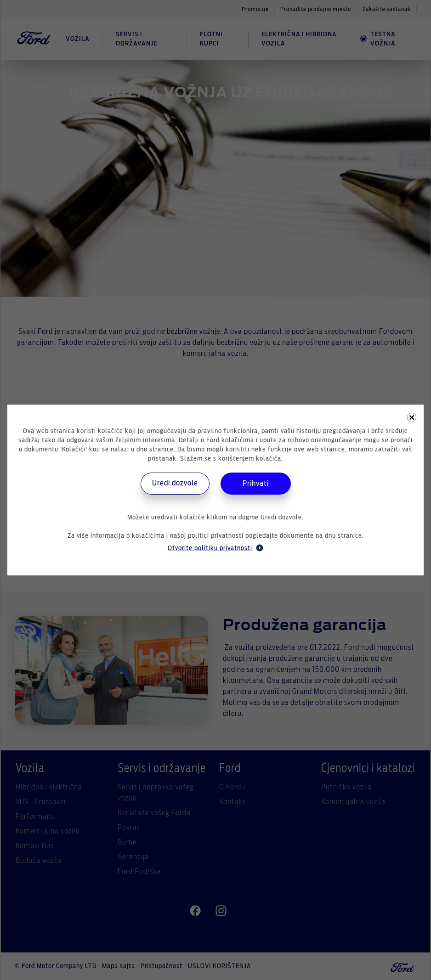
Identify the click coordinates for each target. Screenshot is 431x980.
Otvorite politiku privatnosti (215, 548)
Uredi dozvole (175, 483)
